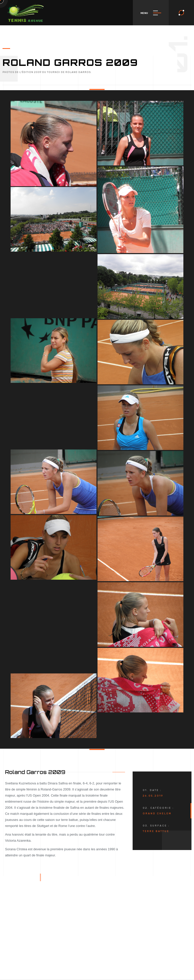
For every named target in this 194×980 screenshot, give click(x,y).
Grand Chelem (157, 814)
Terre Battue (156, 831)
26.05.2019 (153, 796)
